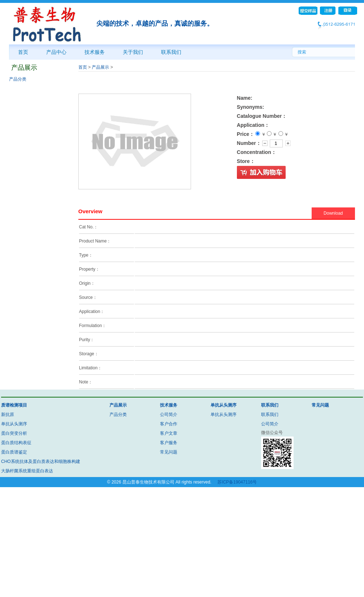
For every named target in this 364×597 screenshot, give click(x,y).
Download (333, 213)
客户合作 (169, 424)
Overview (90, 211)
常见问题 (169, 452)
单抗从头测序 (14, 424)
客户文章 (169, 433)
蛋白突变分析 (14, 433)
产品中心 (56, 52)
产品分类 (18, 79)
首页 (23, 52)
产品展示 (100, 67)
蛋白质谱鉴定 (14, 452)
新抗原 (8, 415)
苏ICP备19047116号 (237, 482)
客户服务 (169, 443)
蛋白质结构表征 (16, 443)
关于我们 (133, 52)
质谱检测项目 (14, 405)
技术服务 (95, 52)
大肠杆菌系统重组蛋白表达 (27, 471)
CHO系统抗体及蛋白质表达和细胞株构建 (41, 461)
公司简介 (169, 415)
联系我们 (171, 52)
